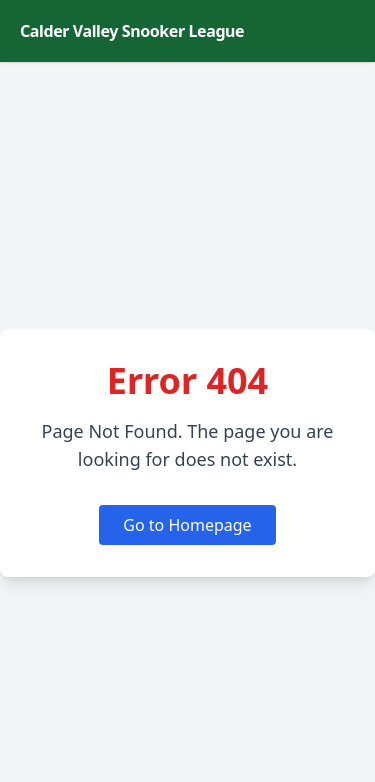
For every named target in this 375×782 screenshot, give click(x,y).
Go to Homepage (187, 525)
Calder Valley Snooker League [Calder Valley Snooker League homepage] (132, 31)
